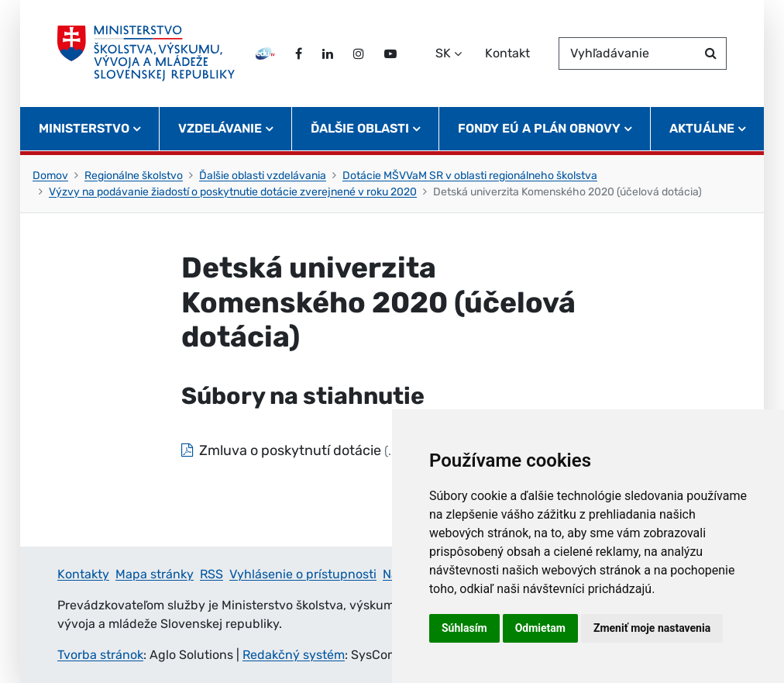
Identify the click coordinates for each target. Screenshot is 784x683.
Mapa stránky (155, 574)
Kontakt (507, 53)
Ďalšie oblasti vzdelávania (263, 176)
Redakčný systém (294, 655)
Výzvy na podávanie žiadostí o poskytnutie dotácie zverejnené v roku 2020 (233, 192)
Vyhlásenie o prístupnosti (303, 574)
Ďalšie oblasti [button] (360, 128)
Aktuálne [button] (702, 128)
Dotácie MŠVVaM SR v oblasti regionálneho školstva (470, 176)
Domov (50, 176)
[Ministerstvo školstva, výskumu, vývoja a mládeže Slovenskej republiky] (146, 53)
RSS (211, 574)
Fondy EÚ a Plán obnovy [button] (539, 128)
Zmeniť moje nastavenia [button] (652, 628)
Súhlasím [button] (464, 628)
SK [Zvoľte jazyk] (443, 53)
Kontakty (83, 574)
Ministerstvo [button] (84, 128)
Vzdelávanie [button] (220, 128)
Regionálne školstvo (134, 176)
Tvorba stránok (100, 655)
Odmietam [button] (540, 628)
